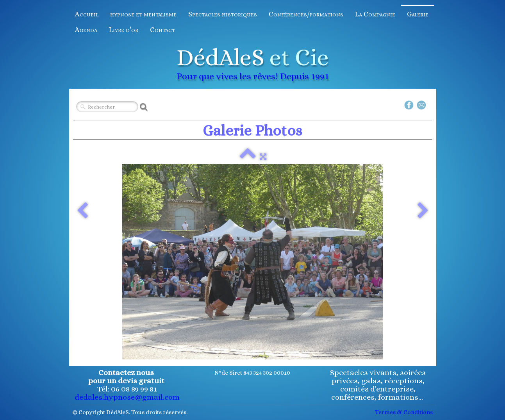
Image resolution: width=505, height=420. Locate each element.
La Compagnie (375, 14)
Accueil (87, 14)
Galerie (418, 14)
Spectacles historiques (223, 14)
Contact (162, 30)
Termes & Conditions (404, 412)
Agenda (86, 30)
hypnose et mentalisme (143, 14)
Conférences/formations (306, 14)
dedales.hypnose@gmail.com (127, 397)
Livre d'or (124, 30)
